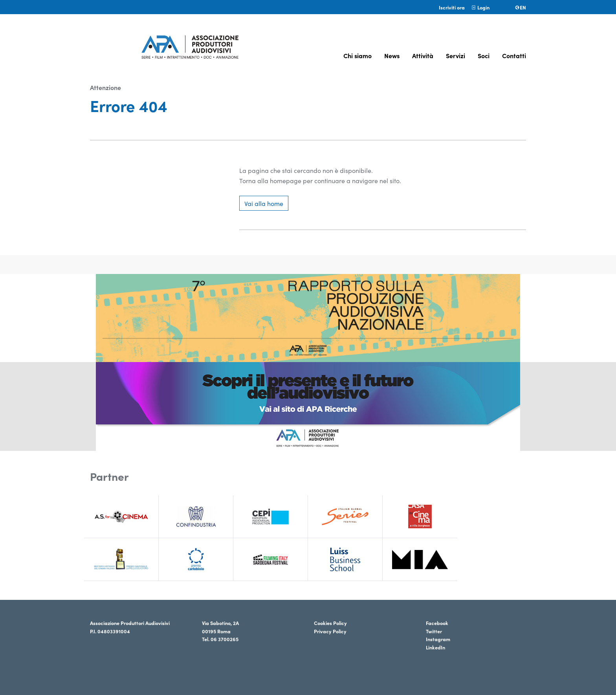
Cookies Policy (330, 623)
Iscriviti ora (452, 7)
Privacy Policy (330, 631)
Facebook (437, 623)
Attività (423, 55)
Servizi (456, 55)
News (392, 55)
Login (480, 7)
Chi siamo (357, 55)
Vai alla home (264, 203)
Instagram (438, 639)
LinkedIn (435, 647)
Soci (484, 55)
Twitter (434, 631)
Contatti (514, 55)
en (520, 7)
